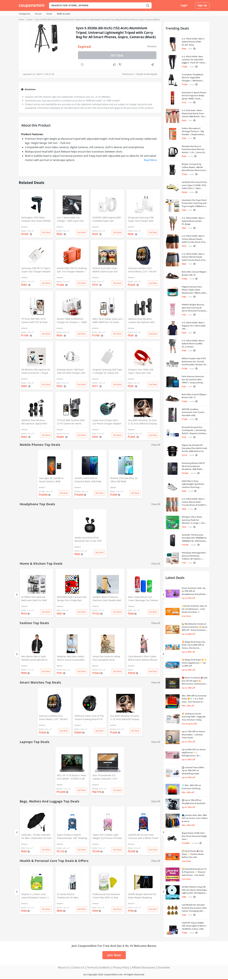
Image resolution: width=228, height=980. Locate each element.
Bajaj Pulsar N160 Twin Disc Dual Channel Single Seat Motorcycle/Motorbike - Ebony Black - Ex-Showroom (194, 836)
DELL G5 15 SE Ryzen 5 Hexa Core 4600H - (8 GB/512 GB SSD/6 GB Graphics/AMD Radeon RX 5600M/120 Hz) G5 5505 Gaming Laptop (71, 777)
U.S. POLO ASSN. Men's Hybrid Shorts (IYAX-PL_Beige (193, 221)
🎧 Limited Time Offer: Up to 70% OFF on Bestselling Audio (193, 770)
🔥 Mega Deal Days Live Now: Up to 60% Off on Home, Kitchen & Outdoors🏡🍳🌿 (193, 645)
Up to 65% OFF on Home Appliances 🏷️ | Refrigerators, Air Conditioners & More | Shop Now (194, 753)
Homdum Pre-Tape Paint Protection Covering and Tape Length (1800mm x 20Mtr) (194, 203)
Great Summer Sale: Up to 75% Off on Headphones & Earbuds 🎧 (194, 591)
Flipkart (113, 487)
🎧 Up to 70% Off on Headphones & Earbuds (193, 802)
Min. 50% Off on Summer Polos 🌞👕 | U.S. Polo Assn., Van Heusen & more (194, 699)
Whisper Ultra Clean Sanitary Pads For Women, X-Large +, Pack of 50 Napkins (194, 520)
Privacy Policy (121, 967)
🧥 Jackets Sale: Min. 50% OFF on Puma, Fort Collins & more (195, 818)
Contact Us (78, 967)
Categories (24, 14)
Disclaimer (164, 967)
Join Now (114, 955)
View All (156, 445)
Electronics (128, 74)
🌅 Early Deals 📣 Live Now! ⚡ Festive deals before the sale (193, 854)
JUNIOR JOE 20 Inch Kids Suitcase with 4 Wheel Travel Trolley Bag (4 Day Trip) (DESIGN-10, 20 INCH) (143, 837)
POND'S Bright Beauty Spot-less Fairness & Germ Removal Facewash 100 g (194, 308)
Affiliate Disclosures (143, 967)
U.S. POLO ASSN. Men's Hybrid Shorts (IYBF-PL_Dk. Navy (193, 42)
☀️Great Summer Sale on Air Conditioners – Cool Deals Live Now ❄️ (194, 609)
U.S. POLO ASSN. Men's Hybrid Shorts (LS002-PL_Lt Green (193, 344)
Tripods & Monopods (146, 74)
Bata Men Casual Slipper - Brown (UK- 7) (195, 396)
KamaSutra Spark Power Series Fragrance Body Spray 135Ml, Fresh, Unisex (194, 96)
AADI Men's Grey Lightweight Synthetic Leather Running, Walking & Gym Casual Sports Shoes (193, 484)
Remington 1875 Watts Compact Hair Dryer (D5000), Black (36, 219)
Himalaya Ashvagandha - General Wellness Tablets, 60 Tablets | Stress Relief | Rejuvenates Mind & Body (194, 556)
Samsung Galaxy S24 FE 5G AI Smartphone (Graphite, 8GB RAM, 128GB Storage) (193, 466)
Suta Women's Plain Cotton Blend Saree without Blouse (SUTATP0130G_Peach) (143, 658)
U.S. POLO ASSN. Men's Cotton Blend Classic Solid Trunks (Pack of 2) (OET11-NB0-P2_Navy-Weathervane (193, 257)
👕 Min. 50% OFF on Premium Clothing (191, 787)
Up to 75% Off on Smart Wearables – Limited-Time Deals (193, 734)
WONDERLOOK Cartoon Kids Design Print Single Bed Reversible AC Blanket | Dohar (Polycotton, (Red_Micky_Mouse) (72, 599)
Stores (38, 14)
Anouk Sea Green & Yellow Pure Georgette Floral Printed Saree (106, 658)
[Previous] (17, 595)
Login (184, 5)
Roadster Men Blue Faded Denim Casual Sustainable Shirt (71, 658)
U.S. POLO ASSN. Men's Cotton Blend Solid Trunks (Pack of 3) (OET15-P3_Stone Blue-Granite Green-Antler (195, 502)
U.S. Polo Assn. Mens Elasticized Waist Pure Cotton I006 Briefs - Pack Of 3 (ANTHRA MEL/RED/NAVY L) (194, 113)
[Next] (163, 595)
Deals (49, 14)
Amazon (152, 46)
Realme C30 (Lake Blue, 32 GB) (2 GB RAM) (124, 480)
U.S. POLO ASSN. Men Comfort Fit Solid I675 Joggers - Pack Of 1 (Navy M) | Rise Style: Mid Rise (194, 60)
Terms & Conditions (99, 967)
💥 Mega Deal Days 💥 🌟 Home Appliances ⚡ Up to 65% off (194, 663)
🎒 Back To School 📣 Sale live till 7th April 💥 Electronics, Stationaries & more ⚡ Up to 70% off (195, 681)
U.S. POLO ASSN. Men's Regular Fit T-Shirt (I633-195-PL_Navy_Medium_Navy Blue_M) (194, 326)
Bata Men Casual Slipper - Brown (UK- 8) (195, 273)
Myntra (59, 666)
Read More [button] (150, 160)
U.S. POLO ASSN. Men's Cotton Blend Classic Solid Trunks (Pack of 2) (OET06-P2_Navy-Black (193, 239)
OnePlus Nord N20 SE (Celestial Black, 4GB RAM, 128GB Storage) (88, 480)
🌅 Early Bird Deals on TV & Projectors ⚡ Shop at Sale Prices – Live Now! (194, 872)
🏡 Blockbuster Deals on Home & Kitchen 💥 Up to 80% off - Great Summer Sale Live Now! (195, 627)
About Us (63, 967)
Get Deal (117, 55)
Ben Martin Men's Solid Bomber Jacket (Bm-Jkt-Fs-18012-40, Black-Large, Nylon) (35, 658)
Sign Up (202, 5)
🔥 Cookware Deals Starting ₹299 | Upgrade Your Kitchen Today (194, 717)
